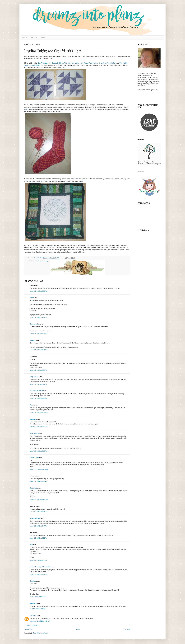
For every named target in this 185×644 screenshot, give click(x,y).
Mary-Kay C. (34, 377)
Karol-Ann (33, 603)
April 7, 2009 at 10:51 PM (38, 597)
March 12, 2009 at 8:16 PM (39, 451)
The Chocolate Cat (36, 391)
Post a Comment (33, 625)
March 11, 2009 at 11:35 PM (39, 413)
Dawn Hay (33, 488)
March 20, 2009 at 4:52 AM (38, 538)
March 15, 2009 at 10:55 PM (39, 469)
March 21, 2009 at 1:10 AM (38, 560)
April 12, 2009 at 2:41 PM (38, 609)
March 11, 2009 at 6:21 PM (39, 384)
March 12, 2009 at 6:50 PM (39, 427)
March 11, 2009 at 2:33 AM (38, 291)
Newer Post (29, 630)
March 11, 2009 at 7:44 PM (39, 399)
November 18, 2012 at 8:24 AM (40, 621)
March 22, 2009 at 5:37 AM (38, 575)
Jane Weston (34, 433)
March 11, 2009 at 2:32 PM (39, 370)
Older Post (126, 630)
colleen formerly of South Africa (41, 567)
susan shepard (35, 518)
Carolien (33, 581)
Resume (34, 38)
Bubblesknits (34, 324)
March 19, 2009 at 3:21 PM (39, 512)
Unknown (33, 616)
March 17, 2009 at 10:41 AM (39, 500)
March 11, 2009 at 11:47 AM (39, 350)
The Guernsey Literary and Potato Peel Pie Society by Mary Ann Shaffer (90, 63)
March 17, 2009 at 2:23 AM (38, 481)
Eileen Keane (34, 458)
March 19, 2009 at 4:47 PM (39, 526)
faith (31, 545)
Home (25, 38)
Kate (31, 405)
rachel (32, 298)
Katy (63, 68)
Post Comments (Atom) (41, 633)
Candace (33, 419)
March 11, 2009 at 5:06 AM (38, 334)
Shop (43, 38)
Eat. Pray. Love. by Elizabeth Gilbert (51, 63)
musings (46, 261)
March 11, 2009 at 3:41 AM (38, 318)
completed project (38, 261)
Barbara (33, 340)
